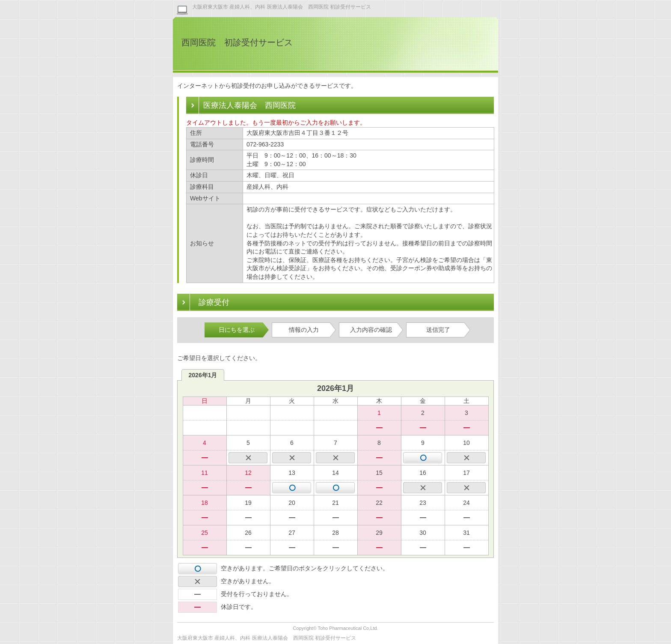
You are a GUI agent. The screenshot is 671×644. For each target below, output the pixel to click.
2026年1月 (203, 375)
